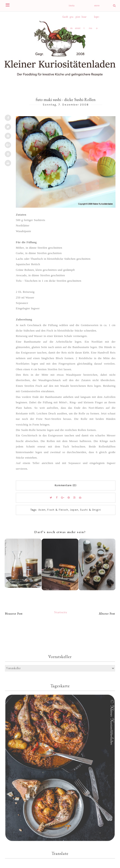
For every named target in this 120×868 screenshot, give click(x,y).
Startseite (61, 612)
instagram (72, 7)
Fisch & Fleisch (58, 510)
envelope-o (97, 7)
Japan (74, 510)
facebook (65, 19)
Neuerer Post (14, 614)
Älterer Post (107, 614)
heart (84, 19)
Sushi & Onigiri (91, 510)
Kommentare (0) (66, 485)
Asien (42, 510)
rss (91, 28)
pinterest (78, 19)
